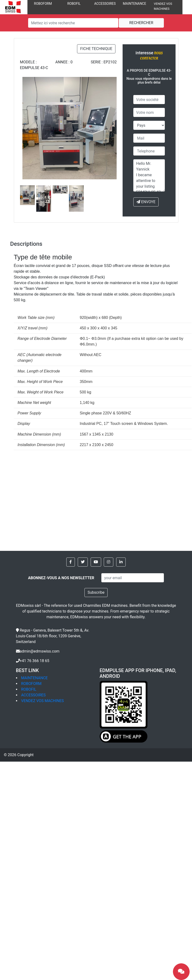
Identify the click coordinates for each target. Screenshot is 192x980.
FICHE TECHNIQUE (96, 49)
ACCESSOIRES (105, 4)
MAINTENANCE (135, 4)
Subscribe (96, 592)
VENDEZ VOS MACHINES (43, 701)
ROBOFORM (43, 4)
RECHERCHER (141, 23)
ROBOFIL (74, 4)
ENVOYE (146, 202)
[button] (71, 562)
